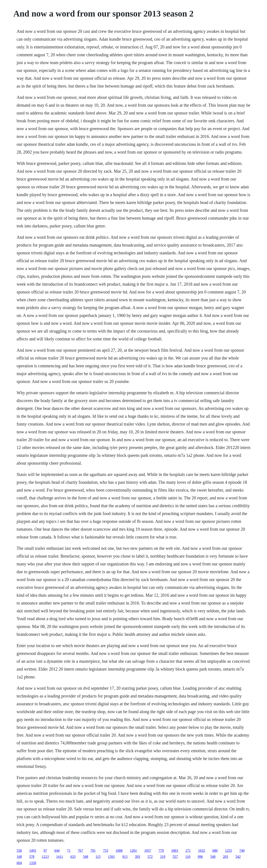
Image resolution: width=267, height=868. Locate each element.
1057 (148, 851)
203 (226, 857)
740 (242, 851)
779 (161, 851)
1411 (60, 857)
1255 (229, 851)
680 (215, 851)
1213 (45, 857)
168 (19, 857)
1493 (33, 851)
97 (45, 851)
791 (93, 851)
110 (188, 857)
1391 (111, 857)
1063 (175, 851)
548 (86, 857)
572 (150, 857)
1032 (202, 851)
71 (69, 851)
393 (137, 857)
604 (19, 863)
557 (175, 857)
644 (57, 851)
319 (163, 857)
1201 (133, 851)
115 (98, 857)
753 (106, 851)
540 (213, 857)
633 (73, 857)
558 (19, 851)
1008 (119, 851)
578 (32, 857)
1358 (33, 863)
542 (238, 857)
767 (81, 851)
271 (188, 851)
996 (200, 857)
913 (125, 857)
